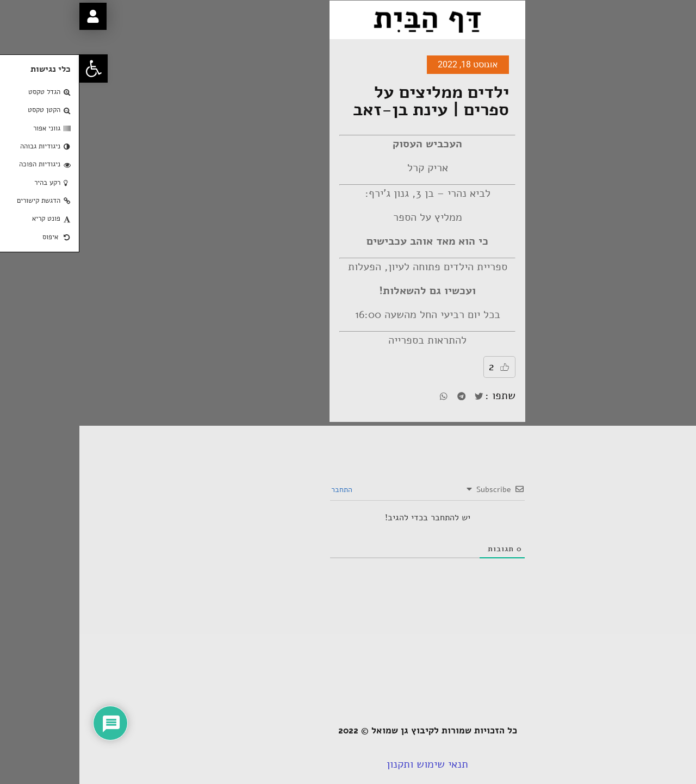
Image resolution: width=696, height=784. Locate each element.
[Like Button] (425, 367)
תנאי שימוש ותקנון (348, 764)
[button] (14, 69)
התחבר (263, 490)
